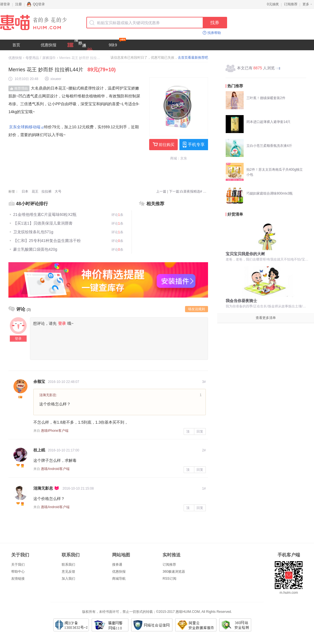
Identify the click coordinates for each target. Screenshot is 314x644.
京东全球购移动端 (25, 127)
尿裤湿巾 (49, 58)
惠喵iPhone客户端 (55, 431)
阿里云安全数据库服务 (196, 625)
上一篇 (161, 191)
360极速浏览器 (174, 572)
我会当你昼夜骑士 (241, 301)
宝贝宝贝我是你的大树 (245, 254)
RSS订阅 (169, 579)
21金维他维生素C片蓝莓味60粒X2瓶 (45, 214)
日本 (25, 191)
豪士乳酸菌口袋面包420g (35, 249)
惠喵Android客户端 (55, 469)
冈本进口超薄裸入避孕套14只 (268, 122)
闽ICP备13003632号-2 (71, 625)
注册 (19, 4)
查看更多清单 (266, 318)
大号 (58, 191)
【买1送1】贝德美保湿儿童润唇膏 (43, 223)
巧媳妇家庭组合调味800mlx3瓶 (270, 193)
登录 (18, 339)
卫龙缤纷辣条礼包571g (33, 232)
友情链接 (18, 579)
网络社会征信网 (152, 625)
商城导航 (119, 579)
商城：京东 (179, 158)
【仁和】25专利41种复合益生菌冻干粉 (47, 241)
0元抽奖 (273, 4)
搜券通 (117, 565)
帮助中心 (18, 572)
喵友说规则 (197, 309)
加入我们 (68, 579)
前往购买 (164, 144)
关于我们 (18, 565)
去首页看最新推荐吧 (193, 58)
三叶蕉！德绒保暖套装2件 (266, 98)
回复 (200, 431)
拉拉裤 (47, 191)
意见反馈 (68, 572)
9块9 (117, 43)
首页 (16, 45)
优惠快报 (49, 45)
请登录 (5, 4)
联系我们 (68, 565)
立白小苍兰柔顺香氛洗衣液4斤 (269, 146)
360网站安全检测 (235, 625)
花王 (35, 191)
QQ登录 (36, 4)
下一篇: (189, 191)
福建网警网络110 (110, 625)
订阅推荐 (291, 4)
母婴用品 (32, 58)
